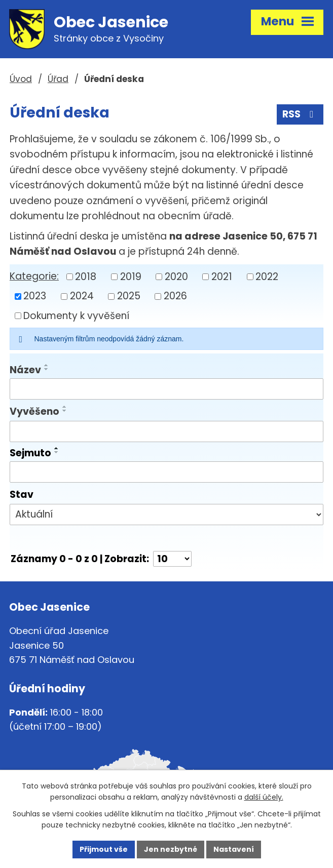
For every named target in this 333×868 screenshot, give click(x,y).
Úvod (21, 79)
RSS (300, 114)
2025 (129, 296)
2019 (131, 276)
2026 (175, 296)
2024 (82, 296)
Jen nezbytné (171, 849)
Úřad (58, 79)
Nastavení (234, 849)
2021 (222, 276)
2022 (267, 276)
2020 (176, 276)
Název (25, 370)
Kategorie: (34, 276)
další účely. (264, 798)
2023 (35, 296)
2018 (86, 276)
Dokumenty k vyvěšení (76, 315)
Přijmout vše (104, 849)
